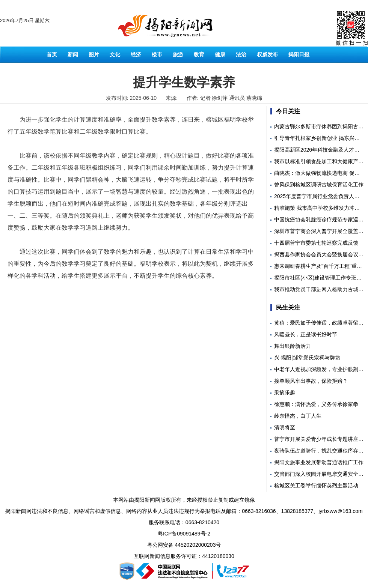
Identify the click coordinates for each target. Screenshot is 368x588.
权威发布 (267, 54)
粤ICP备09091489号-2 (184, 534)
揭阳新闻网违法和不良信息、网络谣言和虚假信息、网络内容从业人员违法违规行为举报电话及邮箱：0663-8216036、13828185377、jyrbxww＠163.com (184, 511)
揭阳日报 (299, 54)
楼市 (157, 54)
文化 (115, 54)
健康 (220, 54)
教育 (199, 54)
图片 (94, 54)
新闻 (73, 54)
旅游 (178, 54)
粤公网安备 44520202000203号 (184, 545)
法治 (241, 54)
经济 (136, 54)
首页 (52, 54)
